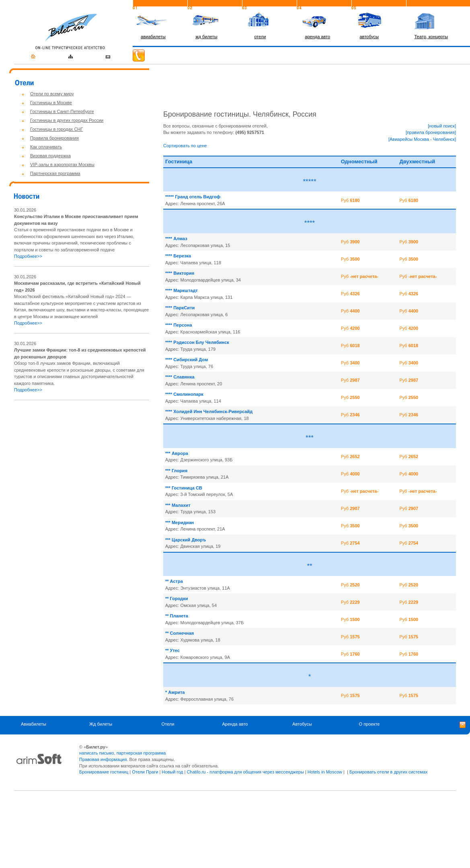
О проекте (369, 724)
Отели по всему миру (52, 94)
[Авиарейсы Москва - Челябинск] (422, 139)
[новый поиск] (442, 126)
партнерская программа (141, 753)
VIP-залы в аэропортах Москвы (62, 165)
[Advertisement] (82, 463)
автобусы (369, 37)
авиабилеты (153, 37)
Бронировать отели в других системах (388, 772)
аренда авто (317, 37)
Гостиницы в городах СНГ (56, 129)
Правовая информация (103, 759)
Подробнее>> (28, 256)
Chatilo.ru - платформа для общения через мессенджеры (245, 772)
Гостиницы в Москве (51, 103)
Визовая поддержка (50, 156)
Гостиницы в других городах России (67, 120)
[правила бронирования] (431, 132)
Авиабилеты (34, 724)
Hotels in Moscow (325, 772)
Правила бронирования (54, 138)
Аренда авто (235, 724)
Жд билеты (101, 724)
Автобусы (302, 724)
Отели (168, 724)
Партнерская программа (55, 173)
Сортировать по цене (185, 146)
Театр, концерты (431, 37)
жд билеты (206, 37)
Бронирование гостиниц (104, 772)
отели (260, 37)
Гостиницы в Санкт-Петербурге (62, 111)
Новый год (172, 772)
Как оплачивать (46, 147)
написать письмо (97, 753)
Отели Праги (145, 772)
